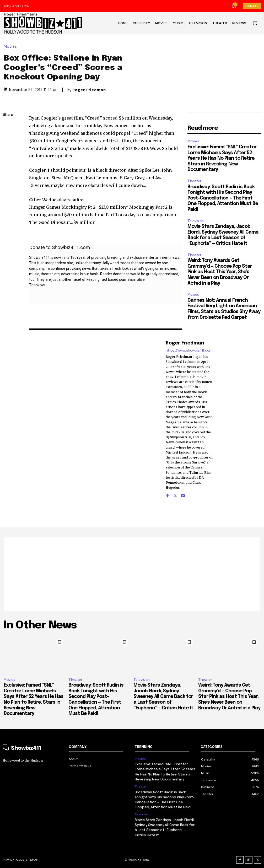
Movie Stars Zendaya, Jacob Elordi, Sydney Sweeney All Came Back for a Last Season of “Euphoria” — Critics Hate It (163, 697)
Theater (194, 181)
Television (196, 221)
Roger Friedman (89, 90)
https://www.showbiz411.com (189, 350)
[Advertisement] (132, 574)
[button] (255, 23)
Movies (12, 47)
